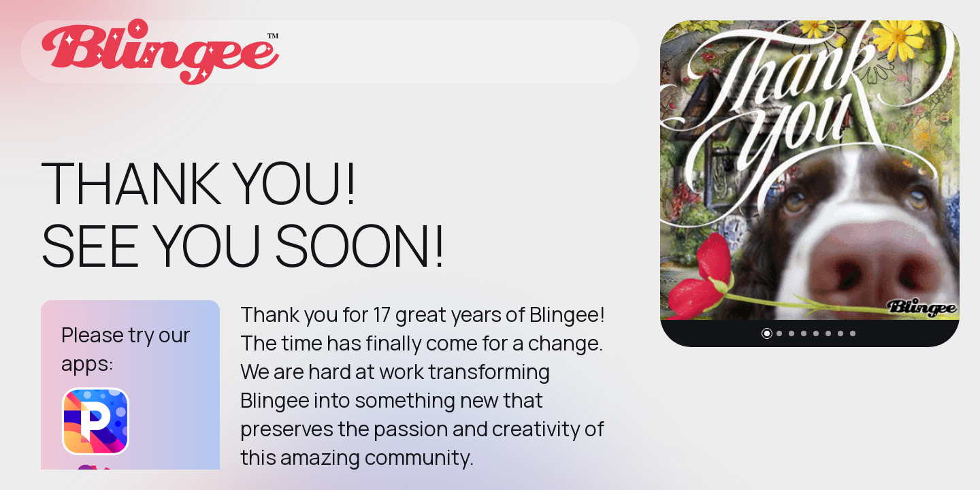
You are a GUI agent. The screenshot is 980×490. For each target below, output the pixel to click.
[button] (767, 333)
